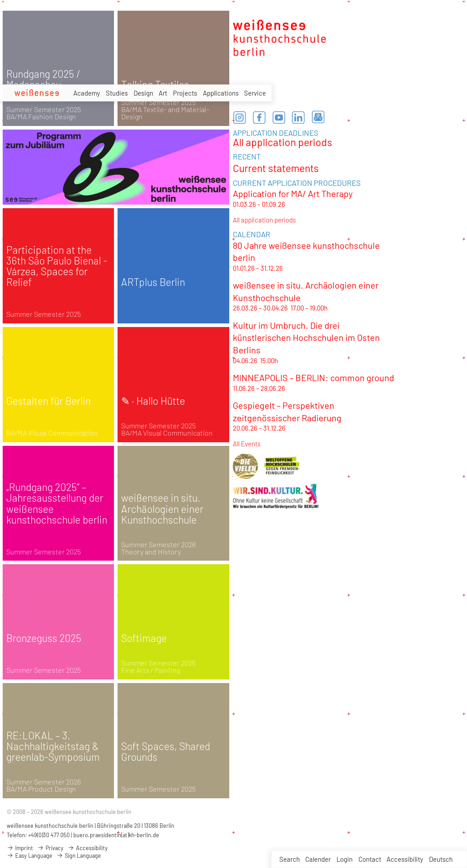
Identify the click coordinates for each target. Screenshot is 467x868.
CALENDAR (252, 234)
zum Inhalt (0, 0)
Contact (370, 859)
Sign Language (79, 855)
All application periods (282, 142)
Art (163, 93)
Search (290, 859)
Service (255, 93)
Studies (117, 93)
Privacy (50, 848)
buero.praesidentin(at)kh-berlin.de (116, 835)
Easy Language (29, 855)
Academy (87, 93)
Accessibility (405, 859)
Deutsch (441, 859)
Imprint (20, 848)
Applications (221, 93)
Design (143, 93)
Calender (318, 859)
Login (345, 859)
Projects (185, 93)
